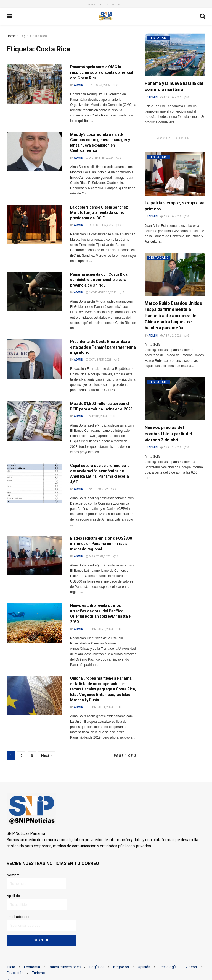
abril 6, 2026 (171, 97)
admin (79, 85)
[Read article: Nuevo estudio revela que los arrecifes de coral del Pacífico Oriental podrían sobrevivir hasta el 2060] (34, 623)
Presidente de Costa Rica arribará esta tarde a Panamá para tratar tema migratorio (103, 347)
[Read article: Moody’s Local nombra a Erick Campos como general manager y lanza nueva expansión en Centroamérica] (34, 152)
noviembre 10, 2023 (101, 293)
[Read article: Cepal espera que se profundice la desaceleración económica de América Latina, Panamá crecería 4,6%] (34, 483)
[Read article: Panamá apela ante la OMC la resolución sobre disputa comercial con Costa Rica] (34, 84)
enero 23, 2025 (98, 85)
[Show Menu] (9, 16)
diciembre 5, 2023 (100, 225)
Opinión (144, 967)
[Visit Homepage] (106, 16)
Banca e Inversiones (65, 967)
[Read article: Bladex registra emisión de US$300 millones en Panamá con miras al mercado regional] (34, 556)
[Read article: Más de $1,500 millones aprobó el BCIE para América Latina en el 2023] (34, 421)
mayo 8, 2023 (96, 416)
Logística (97, 967)
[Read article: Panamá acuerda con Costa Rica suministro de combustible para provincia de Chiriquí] (34, 292)
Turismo (39, 973)
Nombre (36, 881)
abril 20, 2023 (97, 489)
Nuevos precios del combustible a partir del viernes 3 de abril (168, 434)
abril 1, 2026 (171, 447)
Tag (23, 36)
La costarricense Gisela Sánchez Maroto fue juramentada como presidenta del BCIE (99, 213)
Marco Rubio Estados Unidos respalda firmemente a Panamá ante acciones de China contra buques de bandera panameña (173, 316)
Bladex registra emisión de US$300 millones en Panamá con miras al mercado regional (101, 544)
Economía (32, 967)
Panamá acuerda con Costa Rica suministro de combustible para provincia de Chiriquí (99, 280)
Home (11, 36)
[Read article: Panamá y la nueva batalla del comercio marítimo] (175, 55)
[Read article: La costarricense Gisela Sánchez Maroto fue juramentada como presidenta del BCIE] (34, 224)
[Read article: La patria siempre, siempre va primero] (175, 174)
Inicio (11, 967)
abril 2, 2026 (171, 336)
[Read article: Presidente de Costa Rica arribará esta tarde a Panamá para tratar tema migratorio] (34, 359)
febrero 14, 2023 (99, 707)
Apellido (37, 902)
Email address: (42, 923)
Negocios (121, 967)
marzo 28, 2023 (98, 556)
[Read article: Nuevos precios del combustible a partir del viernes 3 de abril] (175, 399)
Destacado (159, 38)
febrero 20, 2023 (99, 629)
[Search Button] (203, 16)
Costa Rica (39, 36)
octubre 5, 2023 (99, 360)
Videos (191, 967)
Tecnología (168, 967)
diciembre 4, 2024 (100, 158)
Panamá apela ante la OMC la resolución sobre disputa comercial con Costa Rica (102, 72)
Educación (15, 973)
